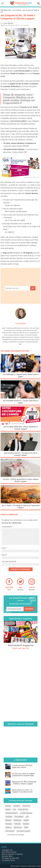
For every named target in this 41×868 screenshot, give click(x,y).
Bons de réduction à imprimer (12, 854)
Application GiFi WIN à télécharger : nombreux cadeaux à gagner (24, 783)
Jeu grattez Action (8, 860)
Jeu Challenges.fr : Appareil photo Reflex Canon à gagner (21, 375)
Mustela (8, 820)
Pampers (9, 824)
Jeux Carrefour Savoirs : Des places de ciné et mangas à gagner (20, 454)
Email (4, 555)
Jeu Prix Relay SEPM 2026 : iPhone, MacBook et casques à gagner (21, 428)
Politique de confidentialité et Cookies (31, 866)
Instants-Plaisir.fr (12, 813)
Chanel (8, 809)
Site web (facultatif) (9, 561)
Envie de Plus (23, 809)
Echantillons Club (6, 10)
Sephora (8, 827)
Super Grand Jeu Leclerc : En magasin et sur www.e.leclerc (22, 791)
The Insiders (19, 817)
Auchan (8, 806)
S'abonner (29, 609)
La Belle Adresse (26, 813)
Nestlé (13, 73)
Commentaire (7, 527)
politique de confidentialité (11, 523)
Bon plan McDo (7, 856)
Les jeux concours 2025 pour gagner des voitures (22, 766)
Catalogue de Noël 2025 (10, 858)
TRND (26, 827)
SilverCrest (18, 827)
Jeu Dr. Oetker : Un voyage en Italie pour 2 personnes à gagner (21, 506)
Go (33, 288)
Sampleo (26, 824)
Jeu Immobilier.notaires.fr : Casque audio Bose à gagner (21, 402)
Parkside (17, 824)
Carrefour (17, 806)
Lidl (27, 817)
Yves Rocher (10, 831)
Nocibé (26, 820)
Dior (14, 809)
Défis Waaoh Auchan (9, 852)
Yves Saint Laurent (23, 831)
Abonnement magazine (21, 647)
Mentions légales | (16, 866)
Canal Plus (26, 806)
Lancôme (9, 817)
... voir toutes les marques (15, 835)
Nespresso (17, 820)
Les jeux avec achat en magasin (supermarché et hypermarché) (23, 775)
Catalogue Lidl (7, 850)
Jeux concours (17, 10)
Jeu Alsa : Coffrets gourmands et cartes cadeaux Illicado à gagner (21, 480)
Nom (4, 548)
